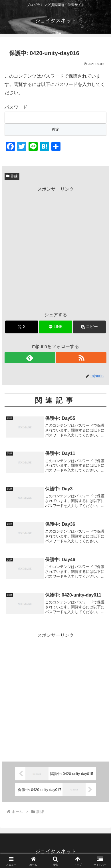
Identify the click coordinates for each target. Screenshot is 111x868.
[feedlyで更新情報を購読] (30, 358)
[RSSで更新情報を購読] (81, 358)
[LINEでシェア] (55, 327)
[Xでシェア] (22, 327)
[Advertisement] (55, 249)
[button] (89, 327)
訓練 (12, 176)
